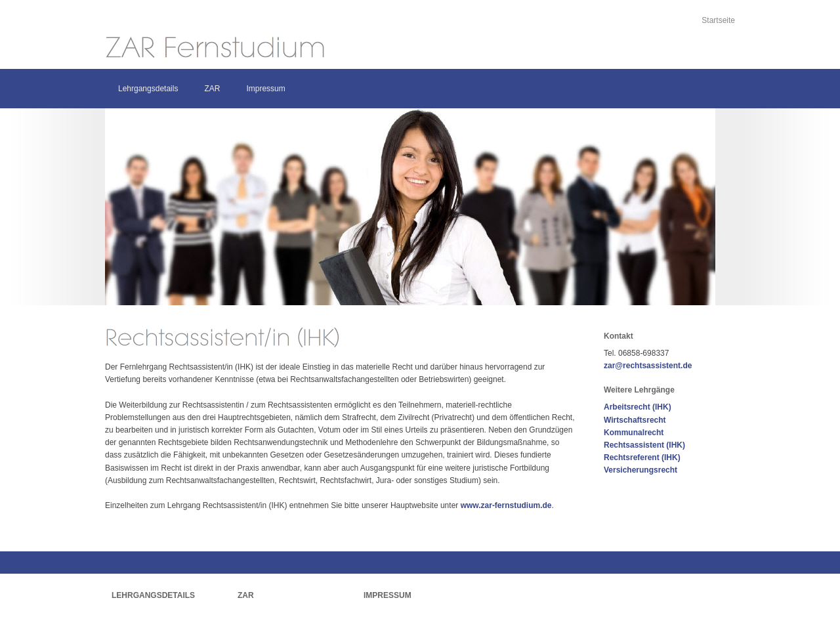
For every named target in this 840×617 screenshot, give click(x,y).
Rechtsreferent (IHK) (642, 457)
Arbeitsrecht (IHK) (638, 407)
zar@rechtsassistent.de (648, 366)
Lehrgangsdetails (148, 89)
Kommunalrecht (634, 433)
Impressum (265, 89)
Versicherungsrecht (640, 470)
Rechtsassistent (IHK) (644, 445)
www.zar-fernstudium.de (506, 505)
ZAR (212, 89)
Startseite (718, 20)
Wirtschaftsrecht (635, 420)
